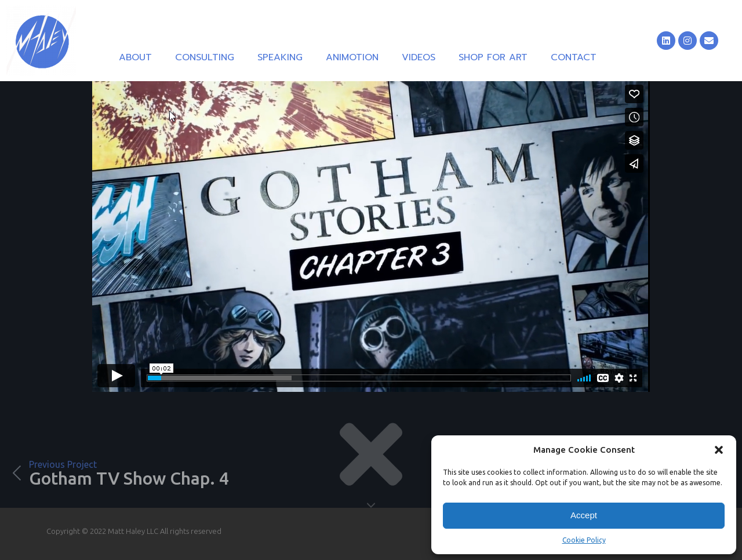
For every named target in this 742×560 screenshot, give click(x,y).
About (135, 57)
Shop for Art (493, 57)
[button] (719, 450)
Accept (584, 515)
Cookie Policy (584, 540)
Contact (574, 57)
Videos (419, 57)
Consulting (205, 57)
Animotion (352, 57)
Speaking (280, 57)
